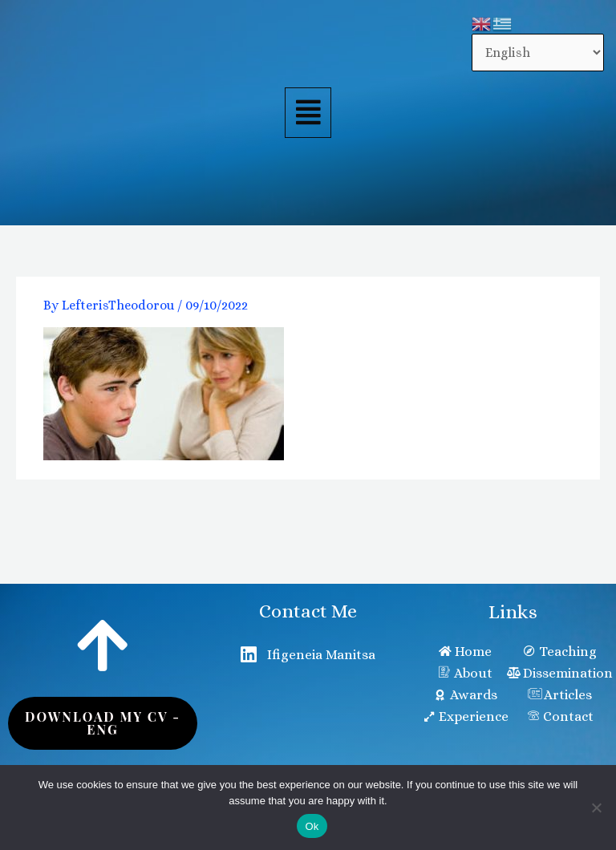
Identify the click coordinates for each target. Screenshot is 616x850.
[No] (596, 807)
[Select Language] (538, 53)
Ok (312, 826)
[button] (308, 113)
